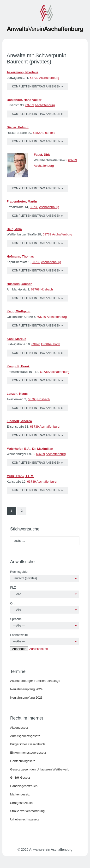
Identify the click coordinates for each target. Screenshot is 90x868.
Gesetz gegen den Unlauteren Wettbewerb (40, 769)
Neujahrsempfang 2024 (26, 689)
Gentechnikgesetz (23, 761)
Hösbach (47, 289)
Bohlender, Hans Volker (24, 100)
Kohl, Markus (17, 339)
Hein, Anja (14, 229)
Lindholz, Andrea (19, 421)
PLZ (13, 588)
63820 (37, 133)
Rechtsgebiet (19, 572)
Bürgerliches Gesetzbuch (27, 744)
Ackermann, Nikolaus (23, 72)
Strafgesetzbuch (21, 803)
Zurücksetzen (39, 649)
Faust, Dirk (42, 155)
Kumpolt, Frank (18, 366)
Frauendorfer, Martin (22, 201)
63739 (34, 78)
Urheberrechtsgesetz (25, 819)
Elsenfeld (49, 133)
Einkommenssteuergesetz (28, 753)
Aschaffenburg (49, 78)
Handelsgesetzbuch (24, 786)
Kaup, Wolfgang (19, 311)
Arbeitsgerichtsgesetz (25, 736)
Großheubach (51, 344)
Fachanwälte (19, 635)
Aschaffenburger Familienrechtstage (35, 681)
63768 (35, 289)
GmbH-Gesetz (20, 778)
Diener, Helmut (18, 127)
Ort (12, 603)
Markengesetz (20, 794)
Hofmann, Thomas (20, 256)
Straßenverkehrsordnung (27, 811)
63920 (36, 344)
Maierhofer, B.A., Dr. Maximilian (30, 449)
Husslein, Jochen (20, 284)
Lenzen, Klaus (17, 394)
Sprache (16, 619)
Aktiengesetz (19, 728)
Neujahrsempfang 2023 (26, 698)
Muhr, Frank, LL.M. (21, 476)
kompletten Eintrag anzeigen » (37, 86)
